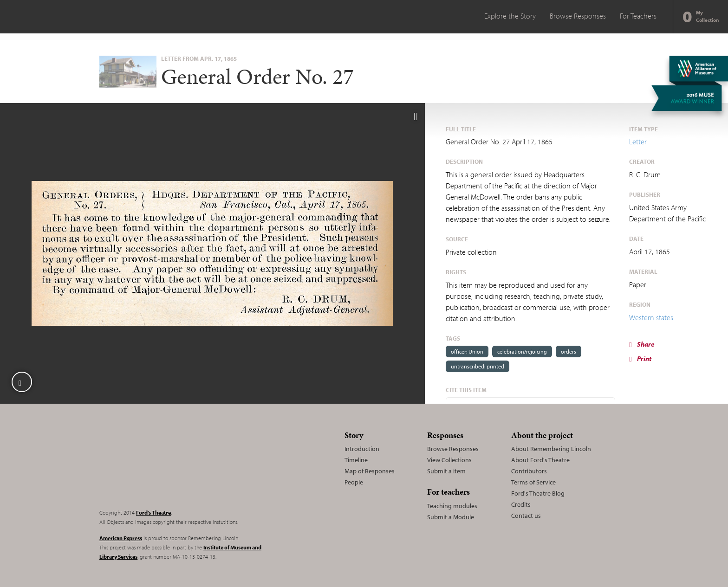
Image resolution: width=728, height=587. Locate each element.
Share (642, 344)
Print (640, 358)
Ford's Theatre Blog (538, 493)
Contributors (529, 471)
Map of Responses (370, 471)
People (354, 482)
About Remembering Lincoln (551, 449)
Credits (521, 504)
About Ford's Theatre (540, 460)
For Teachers (638, 16)
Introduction (362, 449)
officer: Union (467, 352)
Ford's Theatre (153, 513)
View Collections (449, 460)
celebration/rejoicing (522, 352)
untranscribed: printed (478, 366)
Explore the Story (510, 16)
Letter (638, 142)
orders (569, 352)
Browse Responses (578, 16)
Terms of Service (533, 482)
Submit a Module (451, 517)
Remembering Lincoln (157, 464)
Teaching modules (452, 506)
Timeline (356, 460)
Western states (651, 317)
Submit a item (446, 471)
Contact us (526, 516)
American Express (121, 538)
